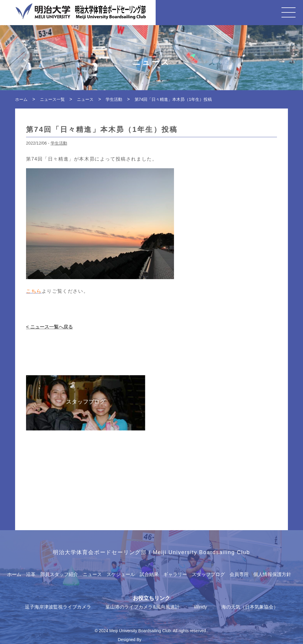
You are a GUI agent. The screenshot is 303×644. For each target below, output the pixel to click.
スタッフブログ (208, 574)
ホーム (14, 574)
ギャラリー (175, 574)
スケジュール (121, 574)
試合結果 (149, 574)
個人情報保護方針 (272, 574)
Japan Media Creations (164, 640)
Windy (200, 607)
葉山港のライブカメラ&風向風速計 (142, 607)
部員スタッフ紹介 (59, 574)
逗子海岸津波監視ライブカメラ (58, 607)
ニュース (92, 574)
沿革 (31, 574)
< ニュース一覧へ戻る (49, 327)
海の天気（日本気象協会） (250, 607)
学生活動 (59, 143)
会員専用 (239, 574)
